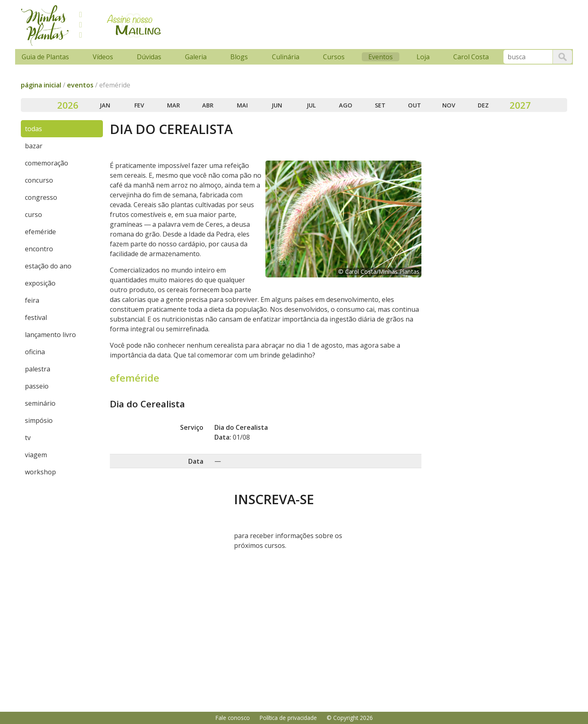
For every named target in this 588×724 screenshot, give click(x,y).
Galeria (196, 57)
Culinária (286, 57)
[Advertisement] (323, 23)
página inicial (41, 85)
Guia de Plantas (45, 57)
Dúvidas (149, 57)
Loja (423, 57)
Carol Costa (471, 57)
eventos (80, 85)
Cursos (334, 57)
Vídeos (103, 57)
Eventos (381, 57)
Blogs (239, 57)
